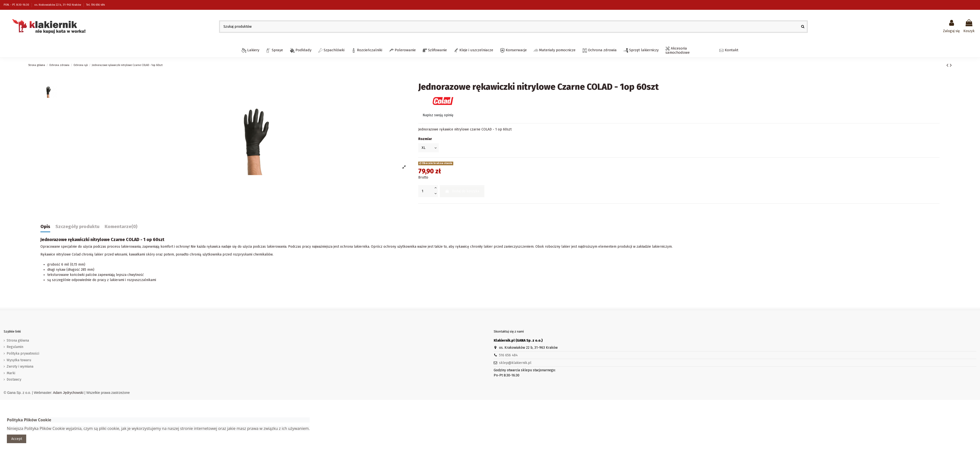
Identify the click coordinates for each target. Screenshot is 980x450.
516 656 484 (508, 355)
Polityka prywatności (23, 354)
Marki (11, 373)
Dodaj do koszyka (462, 191)
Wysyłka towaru (19, 360)
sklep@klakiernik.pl (515, 363)
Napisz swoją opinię (438, 115)
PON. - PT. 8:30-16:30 (17, 5)
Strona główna (18, 341)
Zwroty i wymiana (20, 366)
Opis (45, 227)
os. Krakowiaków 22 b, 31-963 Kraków (58, 5)
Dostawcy (14, 379)
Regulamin (15, 347)
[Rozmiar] (429, 148)
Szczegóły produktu (77, 227)
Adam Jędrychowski (68, 393)
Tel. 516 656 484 (96, 5)
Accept (17, 439)
